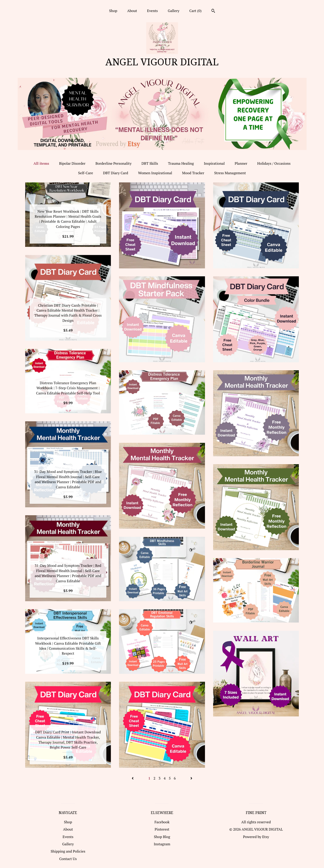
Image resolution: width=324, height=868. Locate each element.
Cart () (195, 11)
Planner (241, 163)
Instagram (162, 844)
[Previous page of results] (133, 778)
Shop (113, 11)
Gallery (174, 11)
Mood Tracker (193, 173)
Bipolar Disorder (72, 163)
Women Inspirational (155, 173)
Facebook (162, 822)
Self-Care (86, 173)
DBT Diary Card (116, 173)
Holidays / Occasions (274, 163)
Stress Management (230, 173)
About (132, 11)
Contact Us (68, 859)
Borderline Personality (113, 163)
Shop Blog (162, 837)
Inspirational (214, 163)
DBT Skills (150, 163)
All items (41, 163)
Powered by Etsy (256, 837)
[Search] (213, 11)
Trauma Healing (181, 163)
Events (152, 11)
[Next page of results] (191, 778)
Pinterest (162, 829)
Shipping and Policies (68, 851)
